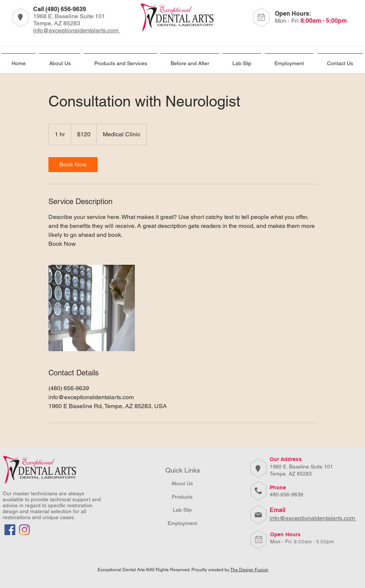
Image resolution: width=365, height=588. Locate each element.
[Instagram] (24, 530)
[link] (73, 165)
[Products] (182, 497)
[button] (289, 60)
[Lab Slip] (182, 510)
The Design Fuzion (249, 570)
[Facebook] (10, 530)
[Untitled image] (92, 308)
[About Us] (182, 484)
